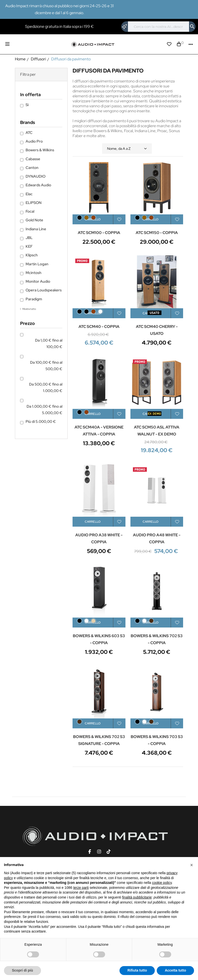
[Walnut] (86, 218)
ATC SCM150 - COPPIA (157, 233)
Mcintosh (34, 273)
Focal (30, 211)
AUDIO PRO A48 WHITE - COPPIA (157, 538)
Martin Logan (37, 264)
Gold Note (34, 220)
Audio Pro (34, 141)
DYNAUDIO (36, 176)
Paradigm (34, 299)
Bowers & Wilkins (40, 150)
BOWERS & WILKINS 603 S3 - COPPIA (99, 639)
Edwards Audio (38, 185)
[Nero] (86, 312)
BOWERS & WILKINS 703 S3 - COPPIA (157, 740)
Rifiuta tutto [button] (137, 970)
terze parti (81, 888)
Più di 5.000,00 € (41, 422)
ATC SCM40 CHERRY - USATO (157, 330)
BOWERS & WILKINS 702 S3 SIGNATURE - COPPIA (99, 740)
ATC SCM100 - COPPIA (99, 233)
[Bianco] (100, 312)
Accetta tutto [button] (175, 970)
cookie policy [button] (162, 883)
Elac (29, 194)
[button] (192, 865)
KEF (29, 246)
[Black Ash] (79, 218)
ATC (29, 133)
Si (27, 105)
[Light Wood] (93, 621)
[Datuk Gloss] (79, 722)
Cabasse (33, 159)
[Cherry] (93, 218)
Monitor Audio (38, 281)
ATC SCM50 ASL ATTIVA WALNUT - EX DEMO (157, 431)
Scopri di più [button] (22, 970)
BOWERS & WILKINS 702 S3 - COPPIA (157, 639)
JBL (29, 238)
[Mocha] (151, 621)
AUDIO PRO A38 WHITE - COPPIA (99, 538)
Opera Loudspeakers (44, 290)
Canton (32, 168)
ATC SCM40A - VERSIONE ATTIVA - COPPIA (99, 431)
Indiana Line (36, 229)
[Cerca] (158, 27)
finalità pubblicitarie (137, 897)
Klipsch (32, 255)
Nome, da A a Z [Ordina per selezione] (127, 149)
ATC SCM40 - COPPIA (99, 327)
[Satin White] (144, 621)
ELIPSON (34, 203)
